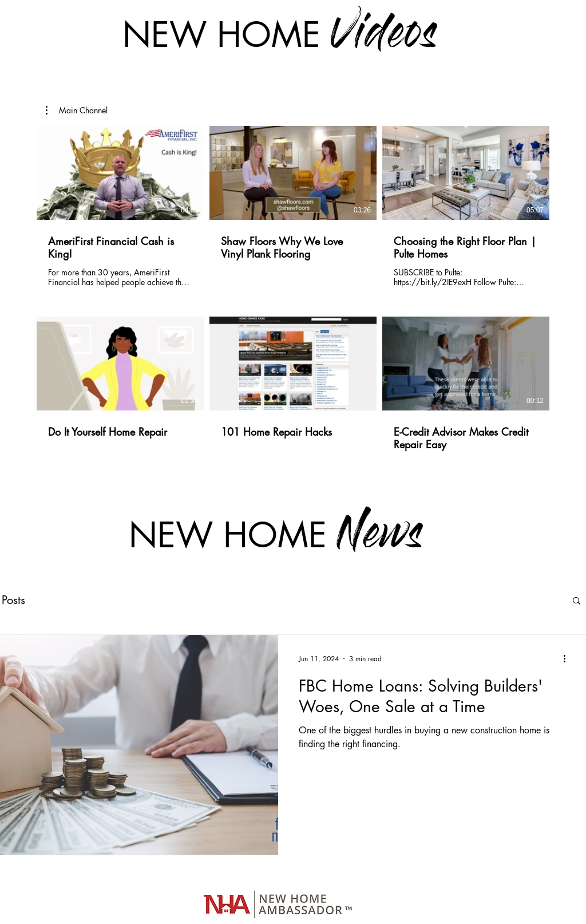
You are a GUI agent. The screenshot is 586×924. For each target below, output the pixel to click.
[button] (77, 110)
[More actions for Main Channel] (77, 110)
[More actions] (568, 658)
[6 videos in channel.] (293, 302)
